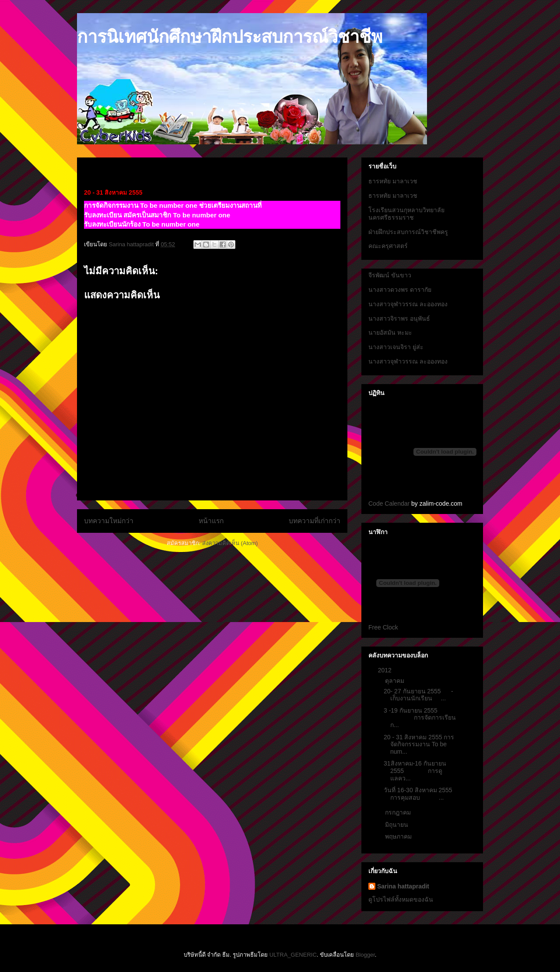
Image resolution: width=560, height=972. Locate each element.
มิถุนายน (397, 825)
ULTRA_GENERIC (293, 955)
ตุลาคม (395, 681)
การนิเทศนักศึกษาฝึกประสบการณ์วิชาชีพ (230, 37)
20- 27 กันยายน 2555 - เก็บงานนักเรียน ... (418, 695)
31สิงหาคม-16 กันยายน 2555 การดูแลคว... (415, 771)
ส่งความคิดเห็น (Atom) (230, 543)
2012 (386, 670)
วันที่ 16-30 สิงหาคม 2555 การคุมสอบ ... (418, 794)
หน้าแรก (211, 521)
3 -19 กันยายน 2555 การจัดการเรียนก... (420, 718)
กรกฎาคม (399, 812)
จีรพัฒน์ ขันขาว (390, 275)
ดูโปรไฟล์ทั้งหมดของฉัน (401, 899)
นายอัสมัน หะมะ (390, 332)
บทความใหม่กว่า (109, 521)
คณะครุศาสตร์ (388, 246)
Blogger (365, 955)
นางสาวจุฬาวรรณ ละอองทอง (408, 304)
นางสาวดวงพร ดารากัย (400, 290)
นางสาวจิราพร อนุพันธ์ (399, 318)
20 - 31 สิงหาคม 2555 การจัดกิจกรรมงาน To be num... (419, 745)
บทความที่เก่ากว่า (315, 521)
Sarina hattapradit (403, 886)
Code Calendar (389, 503)
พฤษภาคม (399, 836)
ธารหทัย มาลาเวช (393, 181)
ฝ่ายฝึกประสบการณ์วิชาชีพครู (408, 232)
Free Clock (383, 627)
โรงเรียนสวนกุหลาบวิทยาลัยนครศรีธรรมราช (406, 214)
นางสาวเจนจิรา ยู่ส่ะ (396, 347)
